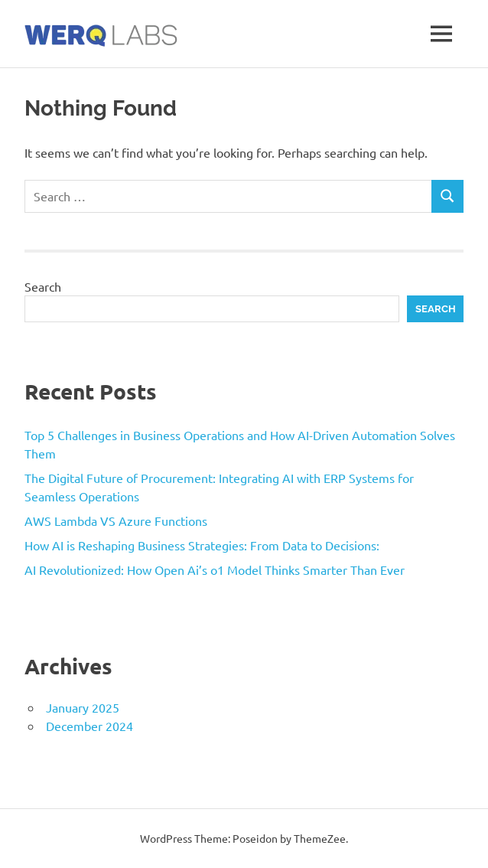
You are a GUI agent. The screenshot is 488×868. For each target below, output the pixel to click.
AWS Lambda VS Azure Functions (116, 520)
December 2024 (89, 726)
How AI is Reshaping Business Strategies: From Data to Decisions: (202, 545)
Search (43, 286)
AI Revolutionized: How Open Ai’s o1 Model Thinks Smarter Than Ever (215, 569)
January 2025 (83, 707)
